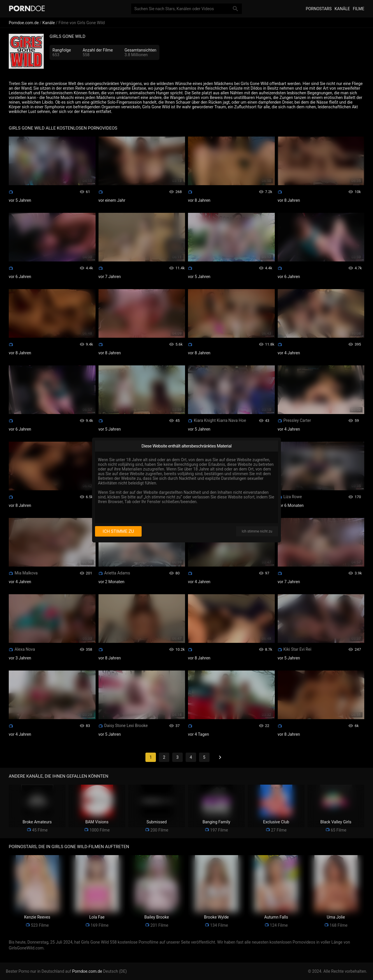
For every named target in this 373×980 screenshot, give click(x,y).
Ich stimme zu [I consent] (118, 531)
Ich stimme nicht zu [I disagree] (257, 531)
